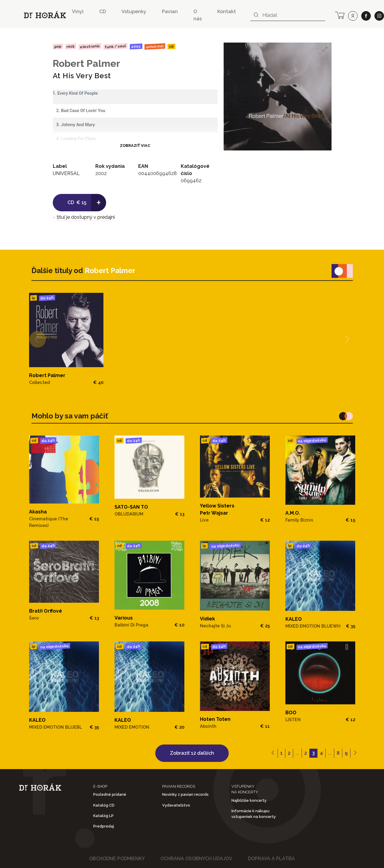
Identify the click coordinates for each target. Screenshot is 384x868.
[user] (353, 16)
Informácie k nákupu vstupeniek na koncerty (254, 814)
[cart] (340, 15)
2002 (136, 46)
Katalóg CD (104, 805)
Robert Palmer (86, 63)
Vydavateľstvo (176, 805)
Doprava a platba (271, 859)
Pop (58, 46)
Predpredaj (104, 826)
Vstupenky (134, 12)
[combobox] (288, 15)
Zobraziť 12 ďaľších (192, 753)
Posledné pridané (110, 794)
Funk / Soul (115, 46)
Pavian (170, 12)
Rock (71, 46)
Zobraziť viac (135, 146)
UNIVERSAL (155, 46)
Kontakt (227, 12)
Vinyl (78, 12)
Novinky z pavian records (185, 794)
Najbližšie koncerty (249, 800)
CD (103, 12)
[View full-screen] (325, 49)
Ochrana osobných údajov (196, 859)
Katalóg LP (103, 816)
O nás (198, 15)
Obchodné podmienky (117, 859)
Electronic (90, 46)
